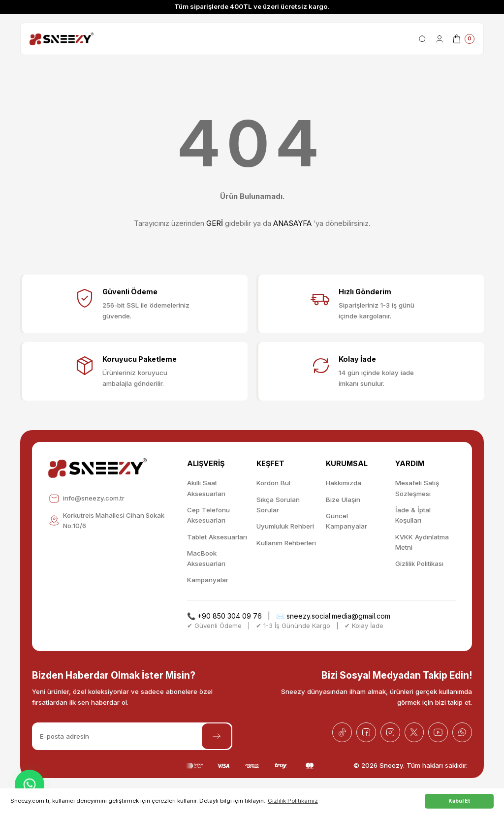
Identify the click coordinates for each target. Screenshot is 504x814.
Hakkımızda (344, 483)
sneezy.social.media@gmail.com (338, 616)
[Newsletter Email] (132, 736)
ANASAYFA (292, 223)
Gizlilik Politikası (419, 564)
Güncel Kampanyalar (346, 521)
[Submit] (217, 736)
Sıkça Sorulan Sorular (278, 505)
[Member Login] (440, 39)
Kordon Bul (273, 483)
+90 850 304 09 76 (230, 616)
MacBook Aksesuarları (206, 558)
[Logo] (62, 39)
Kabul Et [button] (459, 801)
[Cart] (463, 39)
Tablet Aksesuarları (217, 537)
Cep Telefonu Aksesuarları (208, 515)
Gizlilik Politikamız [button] (293, 801)
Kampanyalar (208, 580)
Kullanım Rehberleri (286, 543)
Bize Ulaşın (343, 500)
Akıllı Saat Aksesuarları (206, 488)
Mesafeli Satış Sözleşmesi (417, 488)
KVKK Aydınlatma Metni (422, 542)
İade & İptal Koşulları (413, 515)
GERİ (215, 223)
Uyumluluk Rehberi (285, 526)
